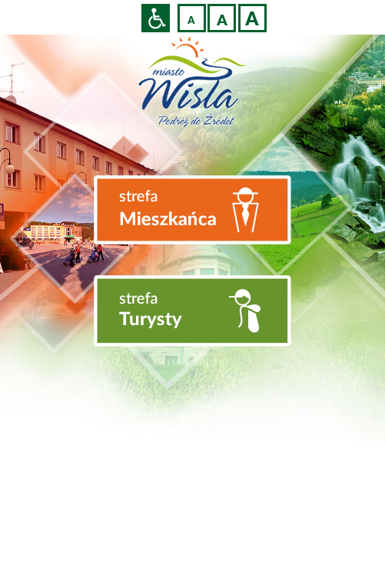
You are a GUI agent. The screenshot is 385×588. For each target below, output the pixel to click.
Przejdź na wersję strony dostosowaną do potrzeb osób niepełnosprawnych (156, 18)
